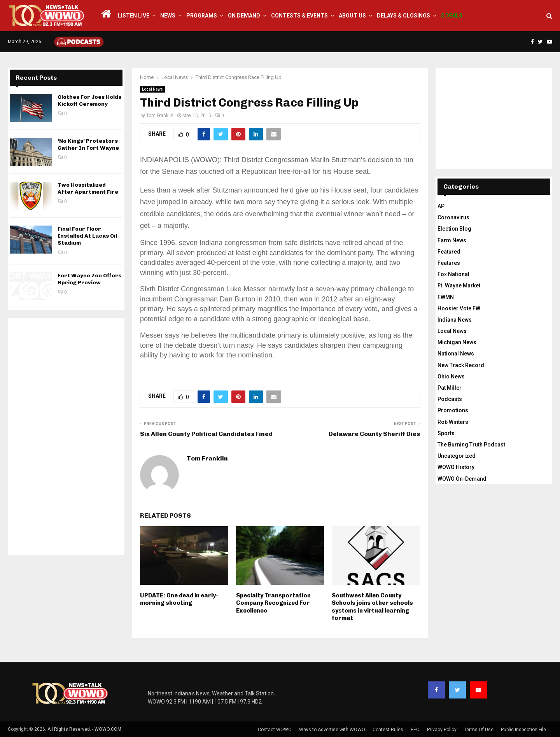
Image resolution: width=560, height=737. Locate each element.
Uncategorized (457, 456)
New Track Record (461, 365)
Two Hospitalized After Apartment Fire (88, 188)
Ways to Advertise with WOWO (332, 730)
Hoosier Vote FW (459, 308)
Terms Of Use (479, 730)
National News (456, 354)
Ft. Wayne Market (459, 285)
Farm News (452, 240)
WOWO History (456, 467)
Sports (446, 433)
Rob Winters (453, 422)
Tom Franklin (160, 116)
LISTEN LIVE (134, 16)
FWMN (446, 297)
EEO (415, 730)
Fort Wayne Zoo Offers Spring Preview (89, 279)
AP (441, 206)
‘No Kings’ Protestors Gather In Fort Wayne (88, 144)
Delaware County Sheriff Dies (374, 434)
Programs (202, 16)
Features (449, 263)
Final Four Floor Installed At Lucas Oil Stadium (87, 236)
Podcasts (450, 399)
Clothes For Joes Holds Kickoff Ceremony (89, 101)
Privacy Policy (442, 730)
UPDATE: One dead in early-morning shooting (179, 599)
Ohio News (451, 376)
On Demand (244, 16)
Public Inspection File (523, 730)
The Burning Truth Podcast (471, 445)
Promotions (453, 410)
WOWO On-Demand (462, 479)
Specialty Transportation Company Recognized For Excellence (273, 603)
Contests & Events (299, 16)
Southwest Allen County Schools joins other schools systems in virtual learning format (372, 607)
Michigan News (457, 342)
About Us (352, 16)
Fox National (453, 274)
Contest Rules (388, 730)
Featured (449, 252)
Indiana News (455, 320)
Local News (152, 89)
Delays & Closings (403, 16)
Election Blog (454, 229)
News (168, 16)
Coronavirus (453, 217)
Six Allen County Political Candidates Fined (206, 434)
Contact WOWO (275, 730)
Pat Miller (450, 388)
